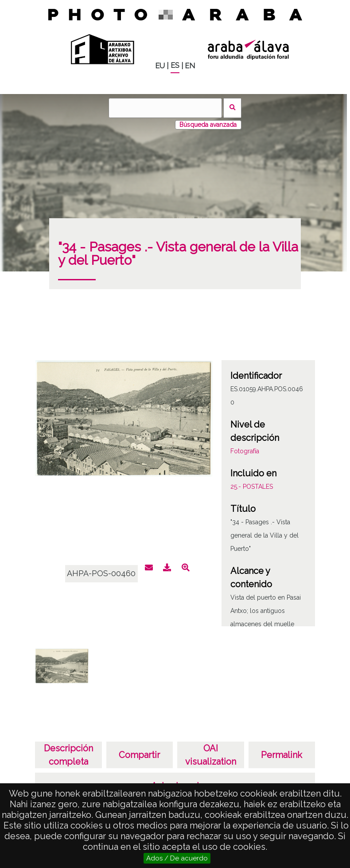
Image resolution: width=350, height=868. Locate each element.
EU (160, 66)
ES (175, 65)
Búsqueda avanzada (208, 125)
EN (190, 66)
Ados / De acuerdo (177, 858)
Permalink (282, 755)
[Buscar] (165, 108)
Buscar (232, 108)
